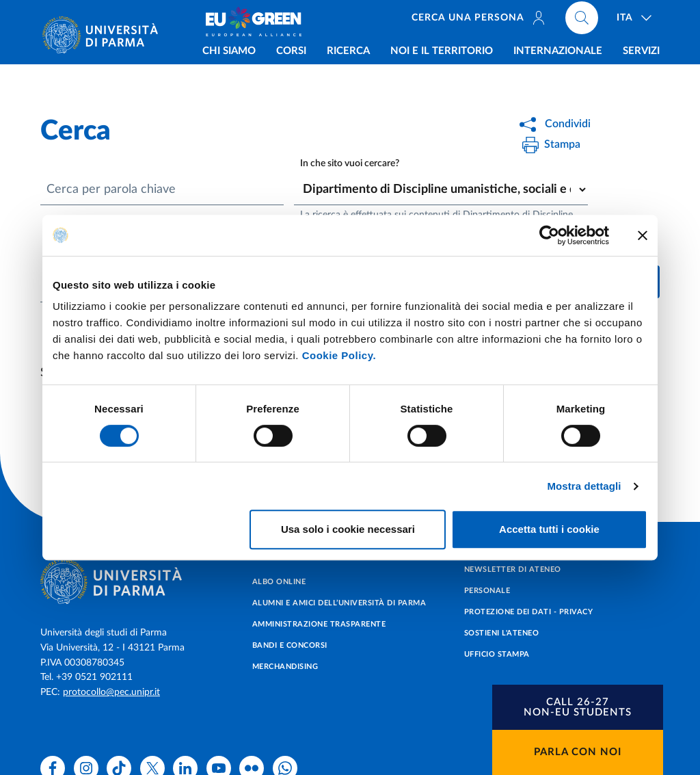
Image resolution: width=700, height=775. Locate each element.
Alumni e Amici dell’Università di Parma (339, 603)
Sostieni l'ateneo (502, 633)
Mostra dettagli (584, 486)
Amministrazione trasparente (319, 624)
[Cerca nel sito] (582, 21)
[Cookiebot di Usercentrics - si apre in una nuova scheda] (549, 235)
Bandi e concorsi (290, 645)
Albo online (279, 582)
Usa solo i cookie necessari (348, 529)
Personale (487, 591)
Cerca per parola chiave (111, 189)
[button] (578, 707)
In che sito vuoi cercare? (350, 164)
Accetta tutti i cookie (549, 529)
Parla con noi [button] (578, 752)
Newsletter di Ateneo (513, 569)
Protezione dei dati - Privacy (529, 612)
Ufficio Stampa (497, 654)
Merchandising (285, 667)
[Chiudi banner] (643, 235)
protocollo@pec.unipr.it (111, 692)
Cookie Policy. (339, 355)
